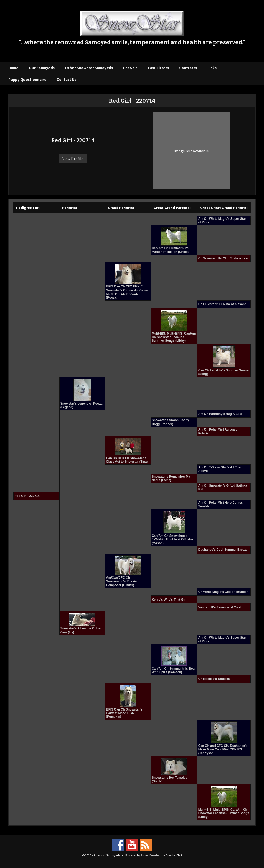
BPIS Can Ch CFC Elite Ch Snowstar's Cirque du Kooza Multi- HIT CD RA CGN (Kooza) (127, 292)
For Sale (130, 68)
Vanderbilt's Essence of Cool (219, 607)
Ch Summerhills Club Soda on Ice (223, 258)
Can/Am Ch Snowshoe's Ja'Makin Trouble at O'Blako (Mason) (172, 540)
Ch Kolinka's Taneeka (214, 679)
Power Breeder (150, 855)
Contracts (188, 68)
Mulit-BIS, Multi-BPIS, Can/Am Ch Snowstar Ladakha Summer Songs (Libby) (174, 337)
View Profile (73, 159)
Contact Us (67, 79)
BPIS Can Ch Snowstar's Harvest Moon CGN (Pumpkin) (124, 713)
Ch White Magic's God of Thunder (223, 592)
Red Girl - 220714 (27, 496)
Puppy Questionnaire (27, 79)
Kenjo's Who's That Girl (169, 600)
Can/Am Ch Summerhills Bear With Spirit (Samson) (174, 670)
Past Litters (158, 68)
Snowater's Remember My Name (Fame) (171, 478)
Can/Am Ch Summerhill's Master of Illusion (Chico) (170, 250)
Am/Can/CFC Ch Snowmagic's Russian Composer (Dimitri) (122, 581)
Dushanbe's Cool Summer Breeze (223, 550)
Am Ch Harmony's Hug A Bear (220, 414)
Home (13, 68)
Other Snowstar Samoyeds (89, 68)
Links (212, 68)
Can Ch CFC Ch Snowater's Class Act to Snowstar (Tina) (127, 460)
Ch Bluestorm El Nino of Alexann (222, 304)
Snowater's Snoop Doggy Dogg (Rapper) (171, 422)
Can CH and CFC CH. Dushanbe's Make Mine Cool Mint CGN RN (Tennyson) (223, 749)
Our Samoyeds (42, 68)
